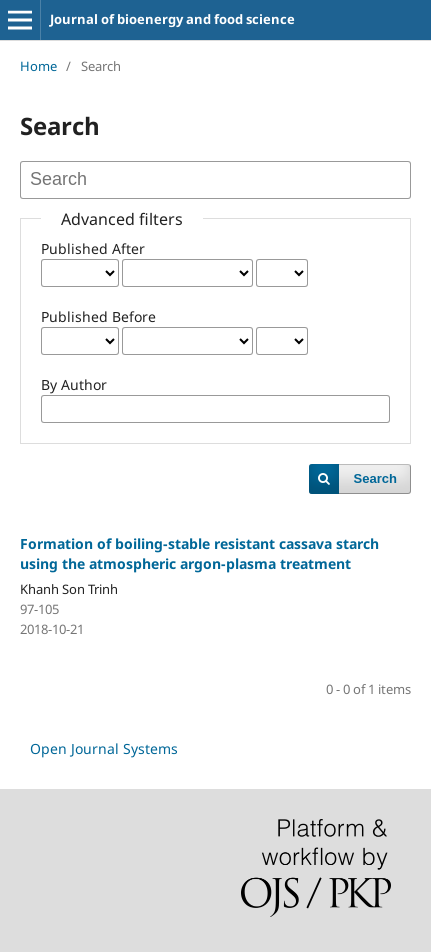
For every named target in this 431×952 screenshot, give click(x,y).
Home (38, 66)
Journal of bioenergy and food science (172, 19)
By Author (74, 384)
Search (375, 478)
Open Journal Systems (104, 748)
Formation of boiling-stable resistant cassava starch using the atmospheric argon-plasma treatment (199, 553)
